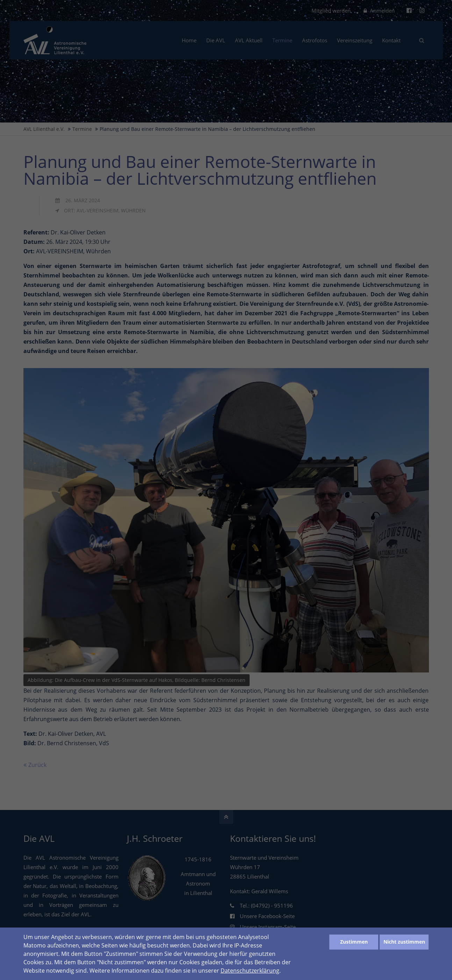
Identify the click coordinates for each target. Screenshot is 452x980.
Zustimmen (354, 942)
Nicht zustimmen (404, 942)
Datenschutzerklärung (250, 971)
